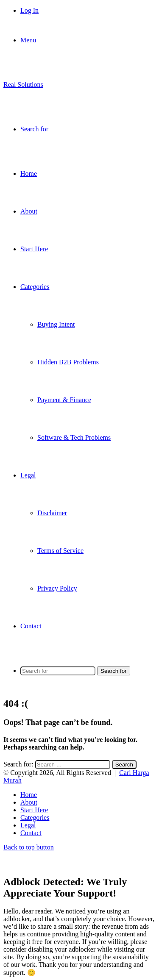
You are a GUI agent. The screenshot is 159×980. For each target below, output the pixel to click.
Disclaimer (52, 513)
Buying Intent (56, 324)
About (29, 211)
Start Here (34, 249)
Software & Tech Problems (74, 437)
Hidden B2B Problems (68, 362)
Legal (28, 475)
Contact (31, 626)
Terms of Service (60, 551)
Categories (35, 287)
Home (29, 174)
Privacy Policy (57, 588)
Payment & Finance (64, 400)
